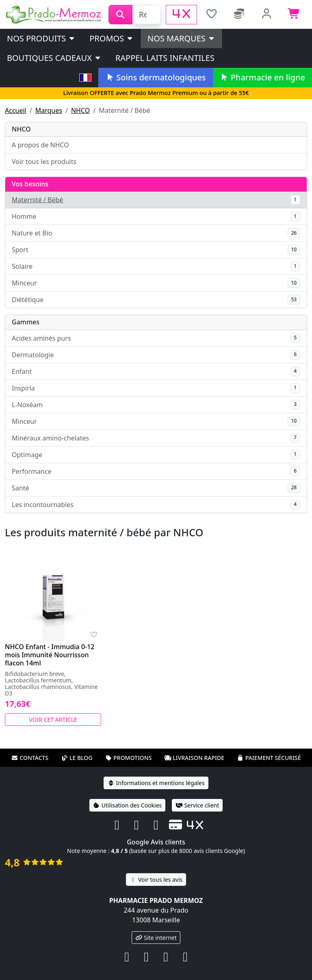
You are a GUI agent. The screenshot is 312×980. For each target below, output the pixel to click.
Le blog (77, 758)
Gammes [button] (26, 322)
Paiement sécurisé (269, 758)
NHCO (80, 110)
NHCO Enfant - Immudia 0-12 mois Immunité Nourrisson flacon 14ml (50, 655)
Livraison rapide (194, 758)
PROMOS (112, 38)
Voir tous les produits (44, 162)
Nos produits (41, 38)
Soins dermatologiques (155, 77)
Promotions (128, 758)
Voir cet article (53, 720)
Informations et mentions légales (156, 783)
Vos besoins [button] (30, 184)
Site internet (156, 938)
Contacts (30, 758)
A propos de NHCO (40, 145)
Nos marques (181, 38)
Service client (197, 805)
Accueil (16, 110)
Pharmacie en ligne (262, 77)
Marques (49, 110)
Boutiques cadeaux (54, 58)
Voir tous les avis (156, 880)
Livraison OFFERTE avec (156, 93)
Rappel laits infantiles (165, 58)
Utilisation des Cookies (128, 805)
